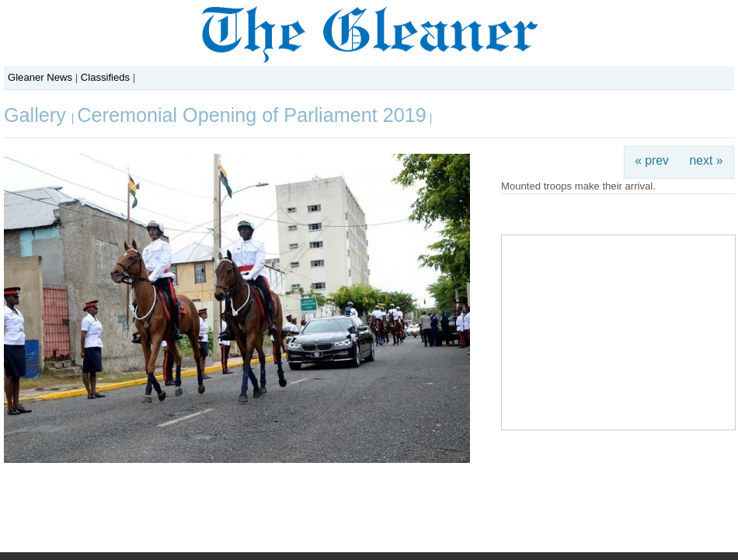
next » (707, 160)
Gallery (38, 115)
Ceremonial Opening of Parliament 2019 (251, 115)
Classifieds (105, 77)
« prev (652, 160)
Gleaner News (40, 77)
